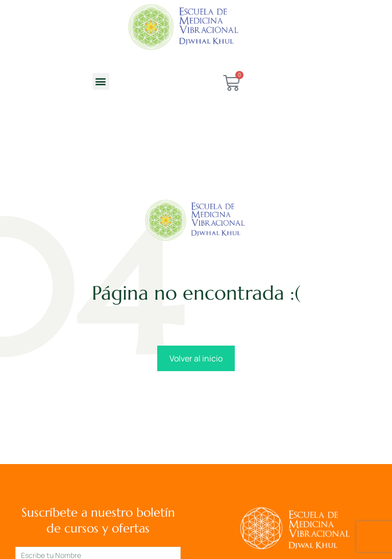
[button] (101, 81)
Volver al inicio (196, 358)
